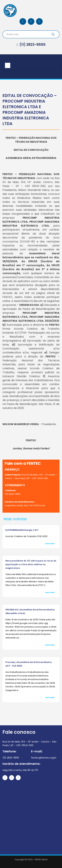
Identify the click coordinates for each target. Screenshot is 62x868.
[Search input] (27, 34)
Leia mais (50, 544)
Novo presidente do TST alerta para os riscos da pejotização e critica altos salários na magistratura (31, 564)
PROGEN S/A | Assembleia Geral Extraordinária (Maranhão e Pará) (30, 611)
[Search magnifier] (53, 35)
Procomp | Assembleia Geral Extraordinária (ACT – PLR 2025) (29, 664)
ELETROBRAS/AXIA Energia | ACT (22, 530)
